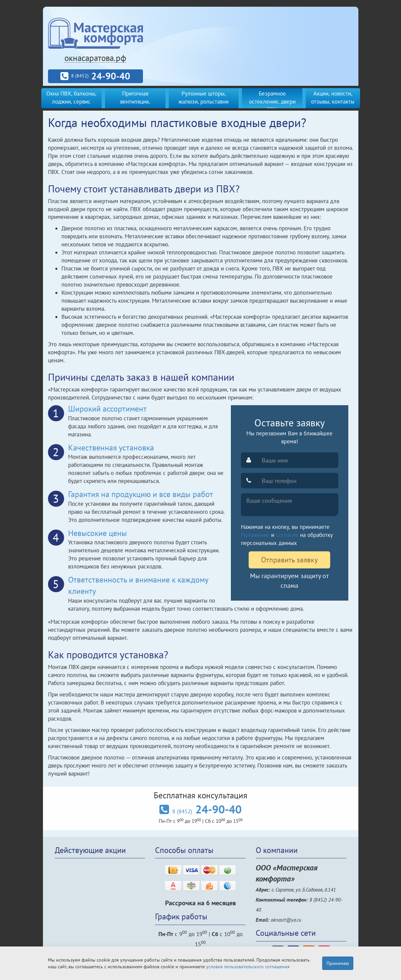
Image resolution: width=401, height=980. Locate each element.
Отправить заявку (289, 560)
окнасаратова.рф (95, 58)
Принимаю (338, 963)
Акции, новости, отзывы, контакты (333, 98)
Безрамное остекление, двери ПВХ (272, 102)
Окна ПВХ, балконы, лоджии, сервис (71, 98)
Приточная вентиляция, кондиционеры (135, 102)
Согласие (287, 535)
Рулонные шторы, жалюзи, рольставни (204, 98)
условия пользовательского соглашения (248, 967)
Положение (255, 535)
